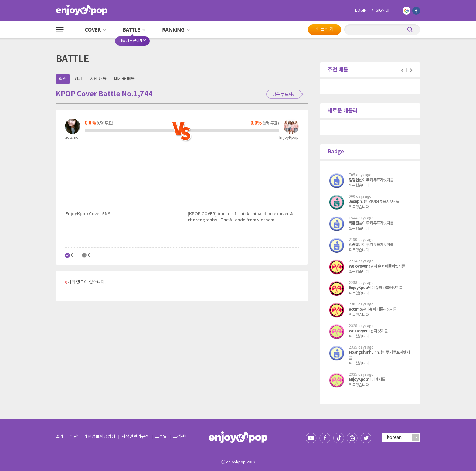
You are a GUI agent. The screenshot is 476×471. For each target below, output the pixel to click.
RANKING (176, 30)
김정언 (354, 180)
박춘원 (354, 223)
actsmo (355, 309)
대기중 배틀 (124, 79)
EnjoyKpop (358, 288)
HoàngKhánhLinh (364, 353)
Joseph (355, 202)
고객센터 (181, 437)
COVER (95, 30)
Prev (402, 70)
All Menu (60, 30)
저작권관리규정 (135, 437)
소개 (60, 437)
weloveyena (360, 266)
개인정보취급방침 (100, 437)
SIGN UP (383, 10)
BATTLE (136, 32)
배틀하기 (325, 29)
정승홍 (354, 245)
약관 (74, 437)
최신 (63, 79)
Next (411, 70)
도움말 (161, 437)
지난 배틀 (98, 79)
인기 (78, 79)
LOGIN (361, 10)
